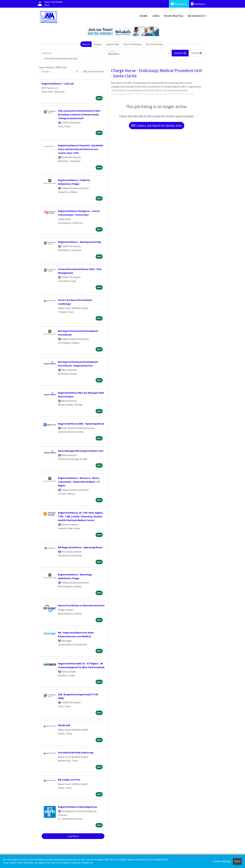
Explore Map (112, 44)
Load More (73, 836)
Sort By (45, 72)
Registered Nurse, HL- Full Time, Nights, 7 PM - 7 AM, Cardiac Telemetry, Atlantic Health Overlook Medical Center (81, 516)
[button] (197, 53)
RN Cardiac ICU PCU (69, 780)
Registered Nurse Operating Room (78, 807)
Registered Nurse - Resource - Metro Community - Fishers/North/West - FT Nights (79, 482)
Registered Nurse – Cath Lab (58, 84)
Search (86, 44)
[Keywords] (73, 53)
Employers (198, 4)
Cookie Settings (222, 861)
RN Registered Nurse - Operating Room (80, 547)
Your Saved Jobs (154, 44)
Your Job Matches (133, 44)
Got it (237, 861)
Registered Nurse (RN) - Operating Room (81, 424)
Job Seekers (179, 4)
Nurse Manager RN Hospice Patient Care (81, 451)
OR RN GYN (64, 725)
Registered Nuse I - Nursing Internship (80, 242)
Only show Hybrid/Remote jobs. (61, 58)
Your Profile (174, 16)
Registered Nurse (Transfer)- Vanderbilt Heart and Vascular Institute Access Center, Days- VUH (81, 149)
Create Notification (94, 72)
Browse (98, 44)
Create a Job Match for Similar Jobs (157, 125)
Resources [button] (196, 16)
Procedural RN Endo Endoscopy (76, 752)
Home (144, 16)
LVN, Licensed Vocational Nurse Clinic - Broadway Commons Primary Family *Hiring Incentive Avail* (80, 114)
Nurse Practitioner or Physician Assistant (81, 605)
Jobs (156, 16)
